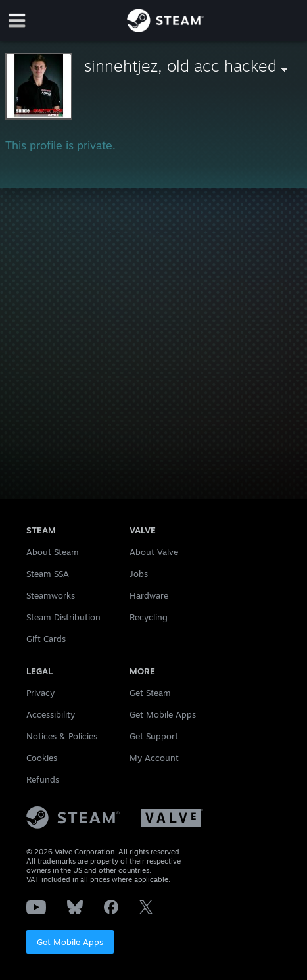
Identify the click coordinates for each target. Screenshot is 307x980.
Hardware (149, 595)
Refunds (43, 779)
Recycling (149, 617)
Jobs (139, 574)
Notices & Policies (62, 736)
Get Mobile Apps (70, 942)
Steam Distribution (63, 617)
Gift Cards (46, 639)
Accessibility (51, 714)
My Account (154, 758)
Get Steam (150, 693)
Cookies (42, 758)
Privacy (40, 693)
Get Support (154, 736)
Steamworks (51, 595)
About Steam (53, 552)
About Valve (154, 552)
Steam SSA (48, 574)
